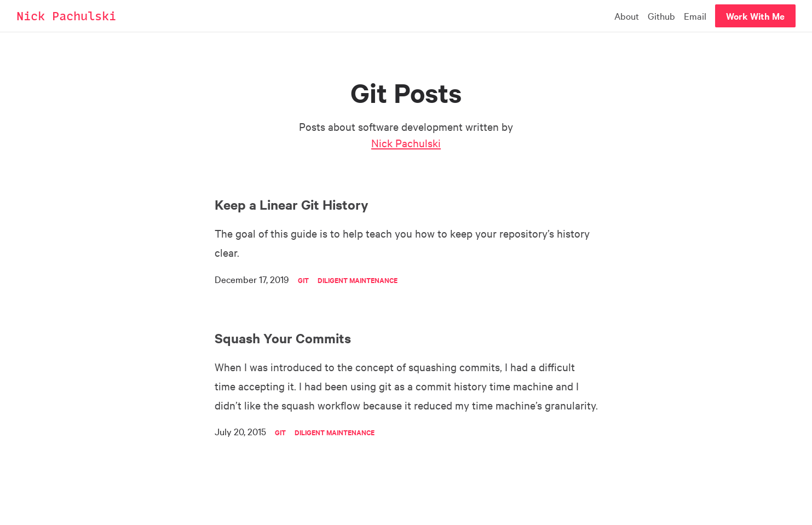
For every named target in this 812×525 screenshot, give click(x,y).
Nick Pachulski (66, 16)
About (627, 16)
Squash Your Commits (283, 338)
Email (695, 16)
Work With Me (755, 16)
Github (661, 16)
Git (303, 280)
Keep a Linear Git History (292, 204)
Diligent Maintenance (358, 280)
